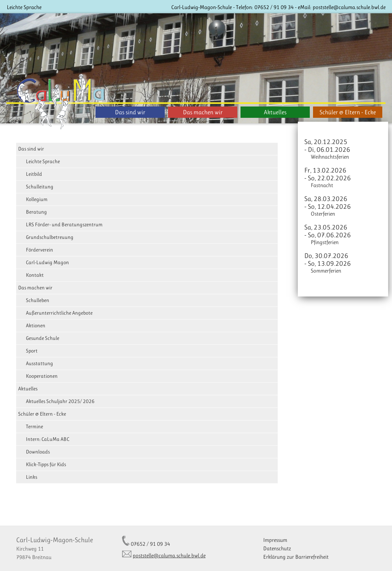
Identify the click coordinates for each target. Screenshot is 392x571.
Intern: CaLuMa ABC (48, 439)
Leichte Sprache (24, 7)
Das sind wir (130, 112)
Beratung (36, 212)
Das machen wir (203, 112)
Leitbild (34, 174)
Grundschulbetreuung (50, 237)
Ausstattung (39, 363)
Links (32, 477)
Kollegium (37, 199)
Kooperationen (42, 376)
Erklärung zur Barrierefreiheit (296, 557)
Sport (32, 351)
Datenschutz (277, 548)
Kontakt (35, 275)
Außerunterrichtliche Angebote (59, 313)
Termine (34, 426)
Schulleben (38, 300)
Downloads (38, 452)
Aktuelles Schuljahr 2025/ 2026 (60, 401)
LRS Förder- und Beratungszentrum (64, 224)
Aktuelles (275, 112)
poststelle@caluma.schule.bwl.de (349, 7)
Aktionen (36, 325)
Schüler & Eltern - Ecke (348, 112)
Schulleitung (40, 187)
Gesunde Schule (43, 338)
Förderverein (39, 250)
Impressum (275, 540)
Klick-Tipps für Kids (46, 464)
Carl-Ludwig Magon (47, 262)
